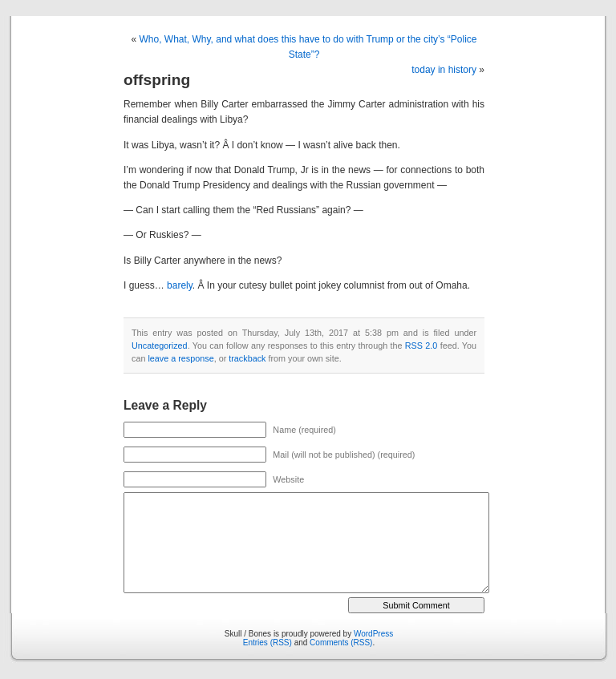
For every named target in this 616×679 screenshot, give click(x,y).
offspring (157, 80)
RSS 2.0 (421, 346)
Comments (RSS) (341, 643)
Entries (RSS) (267, 643)
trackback (247, 358)
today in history (444, 70)
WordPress (373, 634)
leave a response (180, 358)
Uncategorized (160, 346)
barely (178, 285)
